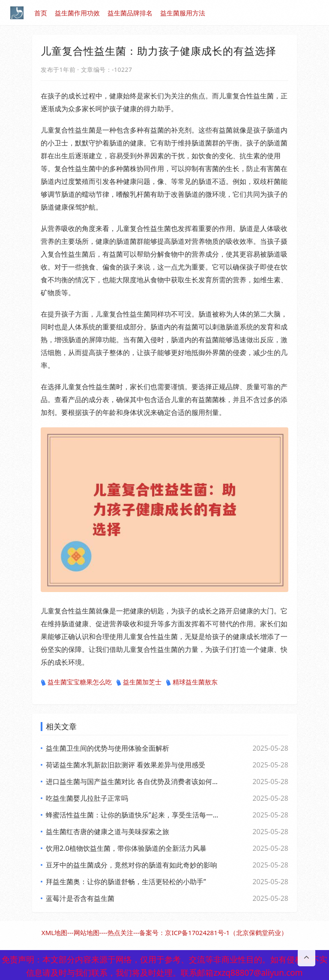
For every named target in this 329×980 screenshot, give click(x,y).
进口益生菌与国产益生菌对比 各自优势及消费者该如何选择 (132, 782)
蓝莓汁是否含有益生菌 (80, 898)
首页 (41, 13)
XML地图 (54, 933)
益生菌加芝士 (139, 682)
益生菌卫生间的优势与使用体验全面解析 (108, 748)
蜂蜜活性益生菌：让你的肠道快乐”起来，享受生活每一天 (132, 815)
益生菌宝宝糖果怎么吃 (76, 682)
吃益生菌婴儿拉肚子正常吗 (87, 798)
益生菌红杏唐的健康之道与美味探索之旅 (108, 832)
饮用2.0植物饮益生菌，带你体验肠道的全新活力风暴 (126, 848)
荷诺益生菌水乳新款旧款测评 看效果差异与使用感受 (126, 765)
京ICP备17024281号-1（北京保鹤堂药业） (226, 933)
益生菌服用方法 (183, 13)
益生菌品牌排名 (130, 13)
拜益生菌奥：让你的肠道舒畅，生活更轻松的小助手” (126, 882)
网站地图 (87, 933)
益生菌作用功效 (77, 13)
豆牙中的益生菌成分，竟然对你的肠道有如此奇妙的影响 (132, 865)
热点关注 (120, 933)
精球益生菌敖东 (192, 682)
